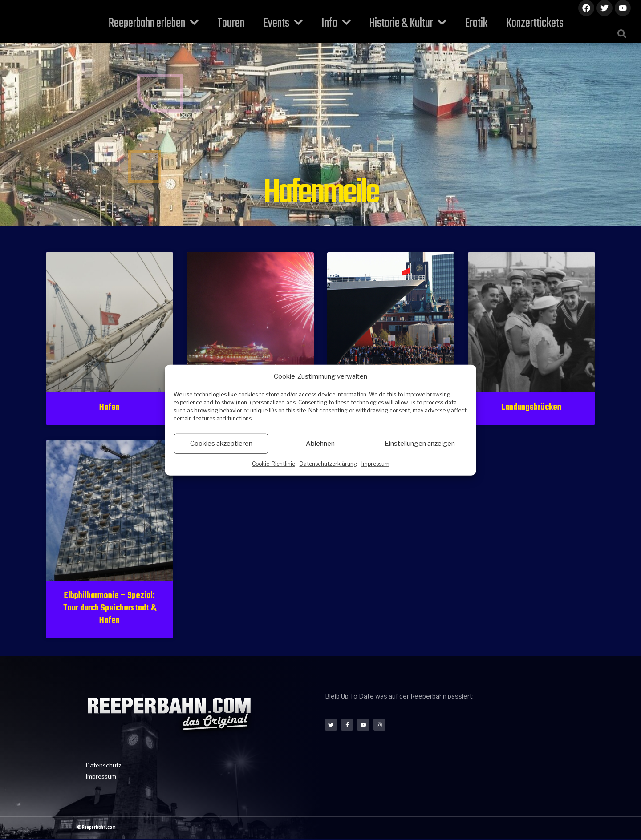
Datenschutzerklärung (328, 463)
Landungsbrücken (531, 408)
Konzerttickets (516, 23)
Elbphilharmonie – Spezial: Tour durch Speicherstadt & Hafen (109, 608)
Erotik (463, 23)
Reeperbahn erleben (167, 23)
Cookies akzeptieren (221, 444)
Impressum (375, 463)
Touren (239, 23)
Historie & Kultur (400, 23)
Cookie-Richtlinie (274, 463)
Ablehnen (320, 444)
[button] (622, 34)
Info (333, 23)
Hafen (110, 408)
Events (286, 23)
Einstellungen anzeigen (420, 444)
